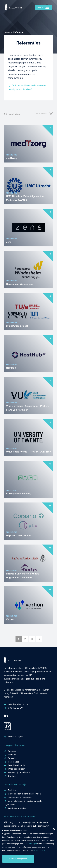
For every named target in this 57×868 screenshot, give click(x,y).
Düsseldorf (15, 693)
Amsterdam (30, 690)
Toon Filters (41, 114)
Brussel (41, 690)
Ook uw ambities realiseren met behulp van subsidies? (27, 87)
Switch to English (16, 737)
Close (53, 830)
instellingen (32, 844)
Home (7, 32)
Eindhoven (39, 693)
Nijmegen (8, 697)
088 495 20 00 (15, 708)
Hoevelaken (27, 693)
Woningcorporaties (17, 808)
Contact (12, 776)
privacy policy (39, 850)
